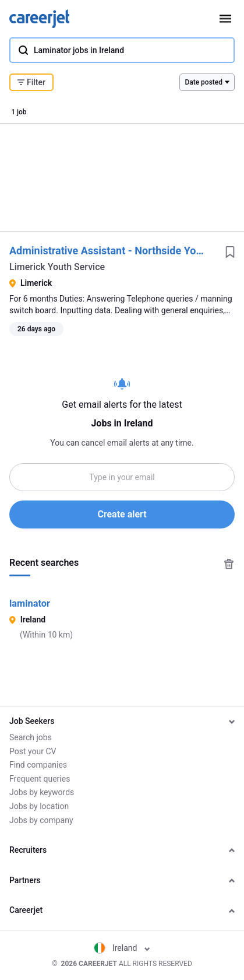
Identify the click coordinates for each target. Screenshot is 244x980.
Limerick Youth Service (57, 267)
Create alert (122, 514)
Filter (31, 82)
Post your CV (33, 751)
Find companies (38, 765)
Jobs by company (41, 820)
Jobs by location (39, 806)
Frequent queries (40, 779)
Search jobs (31, 737)
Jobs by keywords (42, 792)
